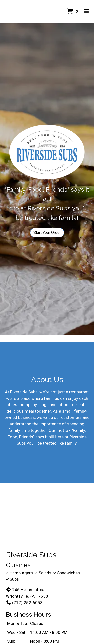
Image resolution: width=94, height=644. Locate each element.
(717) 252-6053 (24, 603)
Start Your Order (47, 232)
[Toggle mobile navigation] (87, 11)
